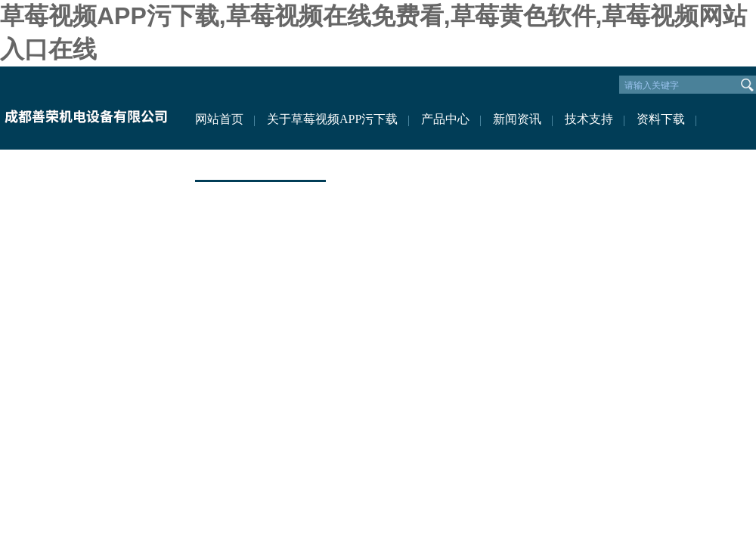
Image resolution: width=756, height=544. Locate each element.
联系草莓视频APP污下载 (260, 164)
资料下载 (661, 119)
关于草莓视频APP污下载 (332, 119)
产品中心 (445, 119)
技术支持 (589, 119)
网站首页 (219, 119)
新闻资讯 (517, 119)
